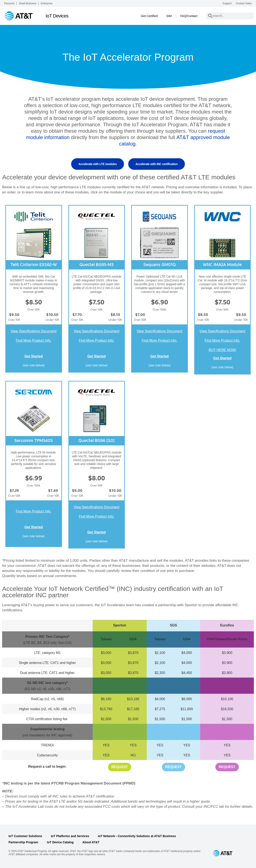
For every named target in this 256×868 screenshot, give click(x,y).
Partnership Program (23, 842)
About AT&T (91, 842)
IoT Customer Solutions (25, 836)
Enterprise (47, 3)
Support (227, 3)
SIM (169, 16)
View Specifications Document (34, 331)
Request (120, 767)
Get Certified (149, 16)
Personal (9, 3)
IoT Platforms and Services (70, 836)
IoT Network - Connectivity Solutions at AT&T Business (137, 836)
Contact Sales (244, 3)
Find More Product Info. (34, 340)
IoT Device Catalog (60, 842)
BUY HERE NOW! (223, 350)
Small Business (27, 3)
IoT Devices (57, 16)
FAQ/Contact (189, 16)
